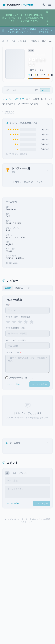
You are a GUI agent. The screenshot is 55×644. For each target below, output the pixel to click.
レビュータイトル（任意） (16, 340)
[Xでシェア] (48, 104)
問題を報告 (12, 263)
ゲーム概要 (33, 99)
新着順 (8, 288)
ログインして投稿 (12, 384)
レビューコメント (13, 352)
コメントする (42, 503)
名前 (8, 305)
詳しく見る (47, 18)
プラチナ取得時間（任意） (16, 328)
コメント (47, 99)
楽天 (34, 104)
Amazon (23, 104)
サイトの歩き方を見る (44, 31)
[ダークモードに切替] (44, 5)
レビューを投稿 (39, 384)
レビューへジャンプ (13, 99)
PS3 (13, 41)
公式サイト (9, 104)
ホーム (5, 41)
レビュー (45, 90)
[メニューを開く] (50, 5)
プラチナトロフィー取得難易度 (18, 317)
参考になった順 (22, 288)
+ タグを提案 (9, 112)
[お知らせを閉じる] (51, 18)
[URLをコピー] (51, 104)
